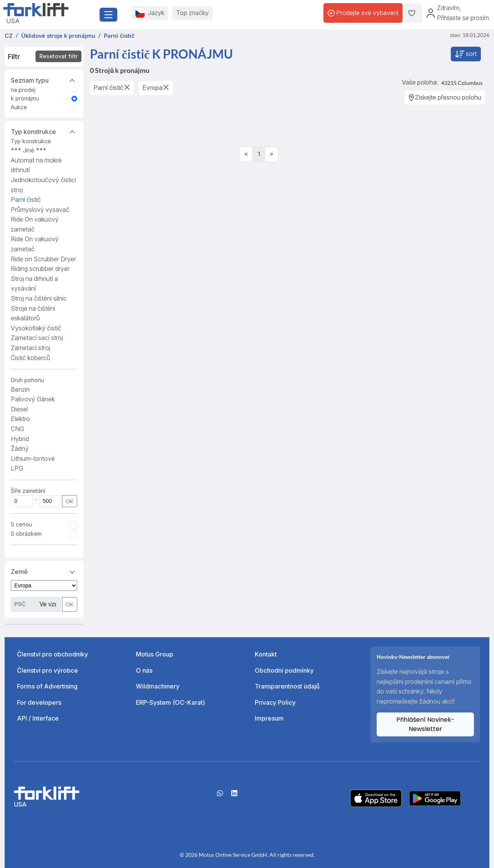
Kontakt (266, 654)
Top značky (192, 13)
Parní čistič (26, 200)
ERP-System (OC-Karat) (170, 702)
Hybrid (20, 439)
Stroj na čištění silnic (39, 298)
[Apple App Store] (376, 798)
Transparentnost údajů (287, 686)
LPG (17, 468)
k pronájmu (25, 98)
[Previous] (246, 154)
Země (44, 571)
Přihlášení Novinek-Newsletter (425, 724)
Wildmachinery (158, 686)
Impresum (269, 718)
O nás (144, 670)
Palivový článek (33, 399)
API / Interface (38, 718)
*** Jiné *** (29, 150)
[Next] (272, 154)
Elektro (20, 419)
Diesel (19, 409)
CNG (18, 429)
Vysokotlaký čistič (36, 328)
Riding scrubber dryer (40, 269)
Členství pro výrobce (47, 670)
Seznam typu (44, 80)
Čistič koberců (30, 358)
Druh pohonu (27, 380)
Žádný (20, 448)
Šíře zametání (28, 491)
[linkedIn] (234, 796)
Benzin (20, 389)
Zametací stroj (30, 348)
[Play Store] (435, 798)
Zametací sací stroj (37, 338)
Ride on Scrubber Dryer (43, 259)
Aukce (19, 107)
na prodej (23, 90)
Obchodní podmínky (284, 670)
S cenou (21, 524)
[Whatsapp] (220, 796)
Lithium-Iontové (33, 459)
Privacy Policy (275, 702)
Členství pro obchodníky (52, 654)
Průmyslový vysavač (40, 210)
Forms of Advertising (47, 686)
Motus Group (155, 654)
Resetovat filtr (58, 56)
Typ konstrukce (44, 131)
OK (70, 501)
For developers (39, 702)
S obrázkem (26, 534)
